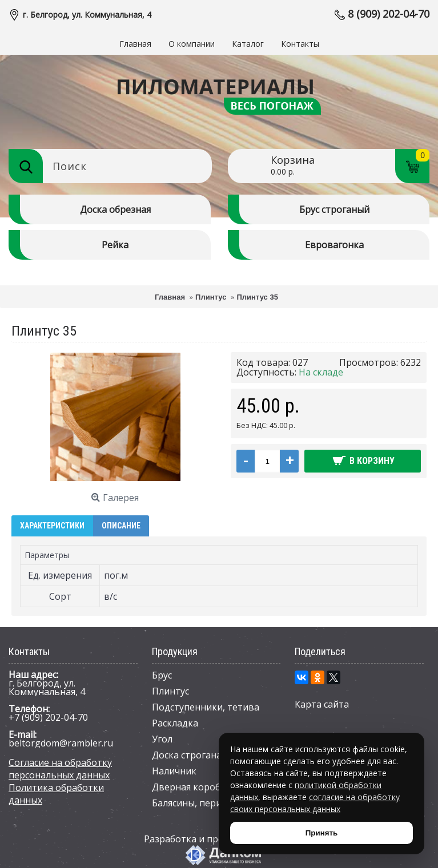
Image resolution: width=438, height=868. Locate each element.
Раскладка (175, 723)
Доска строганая (189, 755)
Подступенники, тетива (206, 707)
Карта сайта (322, 704)
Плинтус (170, 691)
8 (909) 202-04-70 (389, 14)
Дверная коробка (191, 787)
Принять (322, 833)
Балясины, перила (192, 803)
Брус (162, 675)
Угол (162, 739)
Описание (121, 526)
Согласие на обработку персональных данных (60, 769)
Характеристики (52, 526)
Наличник (174, 771)
